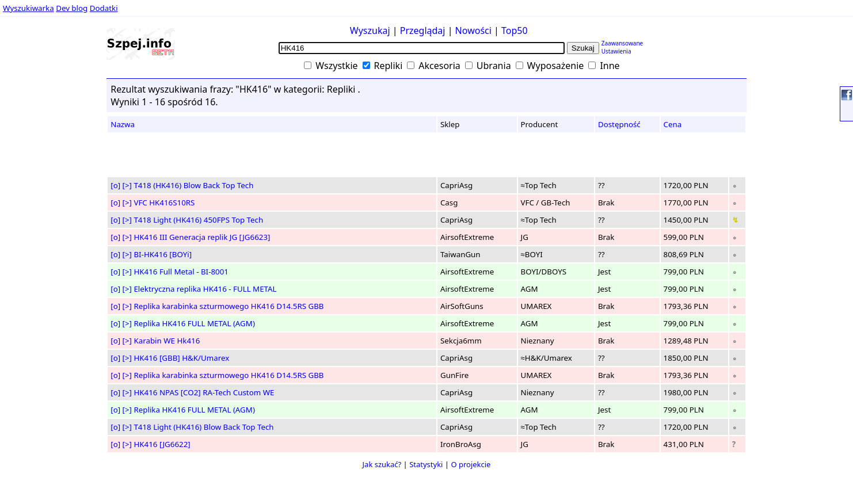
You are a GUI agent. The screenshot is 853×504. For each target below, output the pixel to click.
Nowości (473, 30)
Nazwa (123, 124)
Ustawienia (616, 51)
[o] (115, 185)
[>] (127, 185)
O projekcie (471, 464)
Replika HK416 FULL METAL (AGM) (194, 323)
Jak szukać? (382, 464)
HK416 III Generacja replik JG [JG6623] (202, 237)
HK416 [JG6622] (162, 444)
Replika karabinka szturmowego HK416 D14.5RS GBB (229, 306)
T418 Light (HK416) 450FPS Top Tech (198, 220)
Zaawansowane (622, 43)
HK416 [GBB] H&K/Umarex (181, 358)
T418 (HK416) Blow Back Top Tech (193, 185)
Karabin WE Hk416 (167, 341)
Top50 (515, 30)
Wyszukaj (370, 30)
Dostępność (619, 124)
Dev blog (72, 8)
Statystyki (426, 464)
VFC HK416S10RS (164, 203)
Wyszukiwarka (28, 8)
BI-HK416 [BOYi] (163, 254)
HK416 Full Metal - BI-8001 (181, 272)
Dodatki (104, 8)
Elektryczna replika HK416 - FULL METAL (205, 289)
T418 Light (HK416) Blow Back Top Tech (203, 427)
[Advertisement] (43, 224)
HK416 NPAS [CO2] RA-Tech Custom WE (204, 392)
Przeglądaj (423, 30)
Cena (673, 124)
